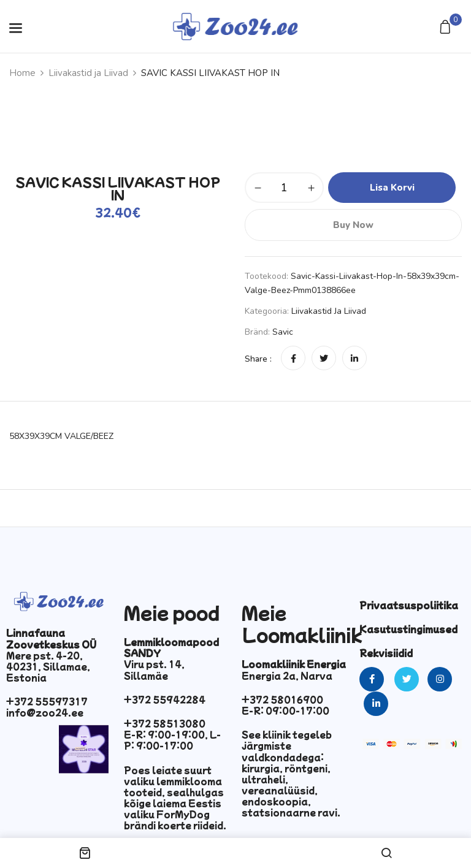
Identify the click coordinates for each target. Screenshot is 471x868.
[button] (447, 28)
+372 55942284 (165, 699)
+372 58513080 (165, 723)
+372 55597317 (47, 701)
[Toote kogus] (284, 188)
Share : (258, 359)
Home (22, 73)
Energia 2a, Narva (287, 676)
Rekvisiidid (386, 653)
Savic (283, 332)
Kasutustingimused (408, 629)
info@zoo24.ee (45, 712)
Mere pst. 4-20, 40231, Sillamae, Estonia (48, 666)
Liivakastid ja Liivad (88, 73)
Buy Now (353, 225)
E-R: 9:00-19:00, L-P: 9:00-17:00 (172, 740)
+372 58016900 (282, 699)
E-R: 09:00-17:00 (285, 710)
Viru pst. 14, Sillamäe (154, 669)
